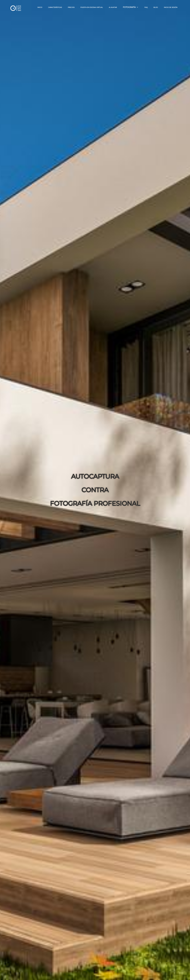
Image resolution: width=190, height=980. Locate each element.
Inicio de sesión (171, 7)
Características (55, 7)
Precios (71, 7)
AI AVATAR (113, 7)
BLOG (156, 7)
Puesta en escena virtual (92, 7)
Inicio (40, 7)
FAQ (146, 7)
